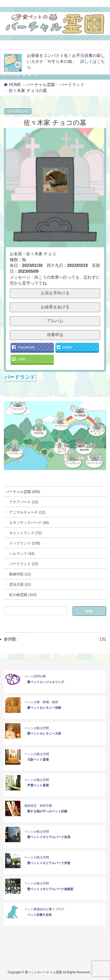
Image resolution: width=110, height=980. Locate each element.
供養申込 (55, 335)
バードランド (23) (24, 564)
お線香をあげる (55, 307)
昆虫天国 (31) (20, 584)
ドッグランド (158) (25, 543)
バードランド (18, 111)
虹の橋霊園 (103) (23, 595)
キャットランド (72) (26, 533)
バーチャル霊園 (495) (23, 492)
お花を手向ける (55, 293)
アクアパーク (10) (24, 502)
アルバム (55, 321)
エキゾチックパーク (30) (29, 523)
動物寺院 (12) (20, 574)
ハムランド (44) (22, 553)
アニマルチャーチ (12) (27, 512)
